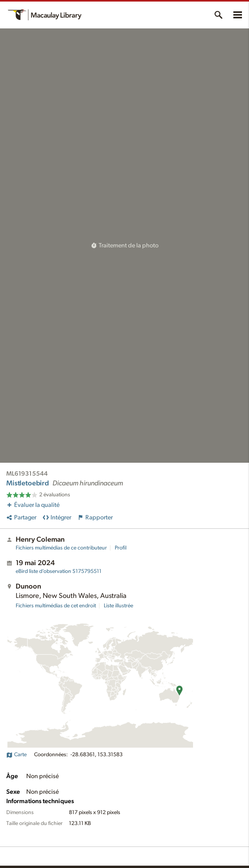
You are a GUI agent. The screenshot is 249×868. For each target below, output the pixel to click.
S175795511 (59, 571)
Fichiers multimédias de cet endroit (56, 606)
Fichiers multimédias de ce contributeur (61, 548)
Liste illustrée (118, 606)
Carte (16, 755)
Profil (121, 548)
